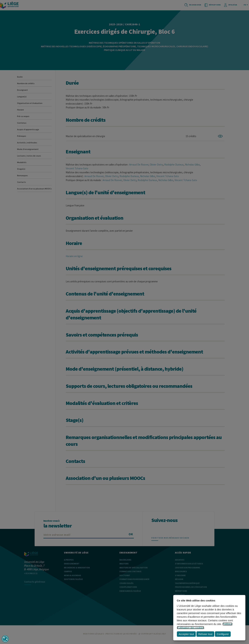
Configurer (223, 634)
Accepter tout (186, 634)
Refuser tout (205, 634)
